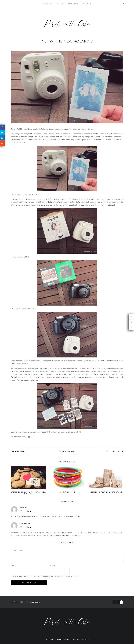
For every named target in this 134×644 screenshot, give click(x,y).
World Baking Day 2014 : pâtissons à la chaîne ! (28, 493)
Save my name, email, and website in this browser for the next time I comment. (44, 576)
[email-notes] (29, 566)
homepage (47, 4)
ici (29, 437)
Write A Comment (67, 451)
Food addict (73, 4)
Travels (60, 4)
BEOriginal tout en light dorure (106, 492)
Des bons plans (18, 452)
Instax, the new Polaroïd (67, 41)
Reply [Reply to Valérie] (29, 511)
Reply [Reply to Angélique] (29, 527)
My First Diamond (67, 492)
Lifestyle (87, 4)
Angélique (25, 523)
